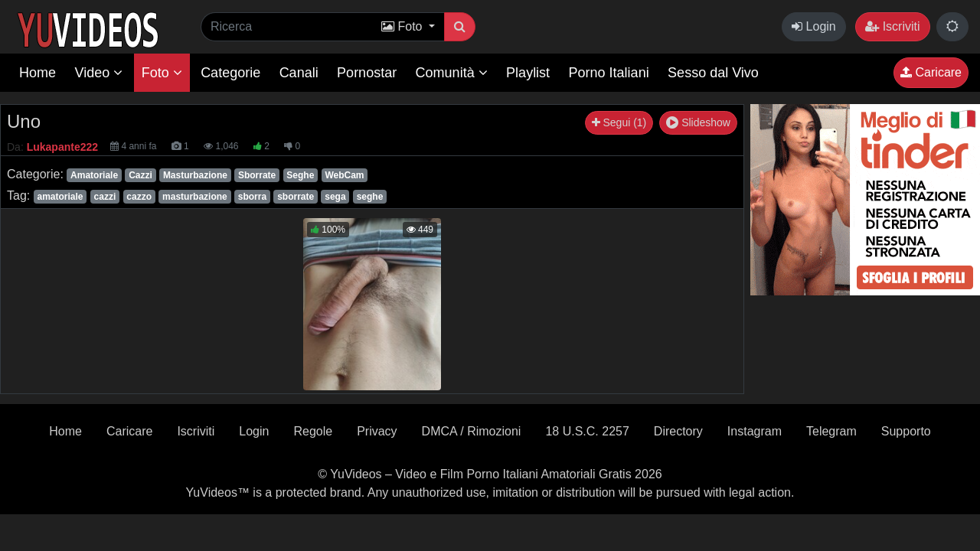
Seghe (300, 175)
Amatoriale (94, 175)
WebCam (344, 175)
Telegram (831, 431)
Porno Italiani (609, 73)
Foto (162, 73)
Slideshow (698, 122)
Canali (299, 73)
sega (335, 197)
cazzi (105, 197)
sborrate (296, 197)
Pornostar (367, 73)
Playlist (528, 73)
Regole (313, 431)
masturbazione (195, 197)
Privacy (377, 431)
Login (814, 26)
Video (98, 73)
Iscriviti (892, 26)
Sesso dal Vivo (713, 73)
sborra (252, 197)
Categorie (230, 73)
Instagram (755, 431)
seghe (370, 197)
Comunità (452, 73)
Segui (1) (619, 122)
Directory (678, 431)
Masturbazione (195, 175)
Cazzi (140, 175)
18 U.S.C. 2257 (587, 431)
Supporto (906, 431)
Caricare (931, 72)
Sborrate (257, 175)
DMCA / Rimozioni (472, 431)
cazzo (139, 197)
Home (38, 73)
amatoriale (60, 197)
